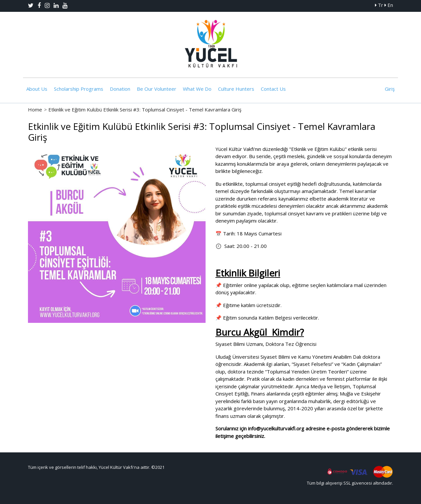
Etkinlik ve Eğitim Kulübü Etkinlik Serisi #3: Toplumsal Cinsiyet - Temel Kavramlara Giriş (145, 109)
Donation (120, 89)
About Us (37, 89)
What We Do (197, 89)
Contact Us (273, 89)
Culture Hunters (236, 89)
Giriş (390, 89)
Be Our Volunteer (157, 89)
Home (35, 109)
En (389, 5)
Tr (379, 5)
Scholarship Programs (79, 89)
